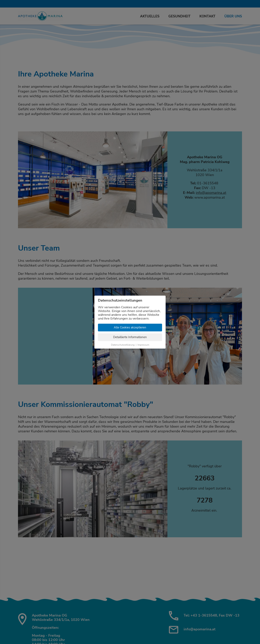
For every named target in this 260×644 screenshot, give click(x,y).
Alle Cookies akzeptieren (130, 327)
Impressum (143, 345)
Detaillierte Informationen (130, 337)
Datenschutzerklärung (123, 345)
